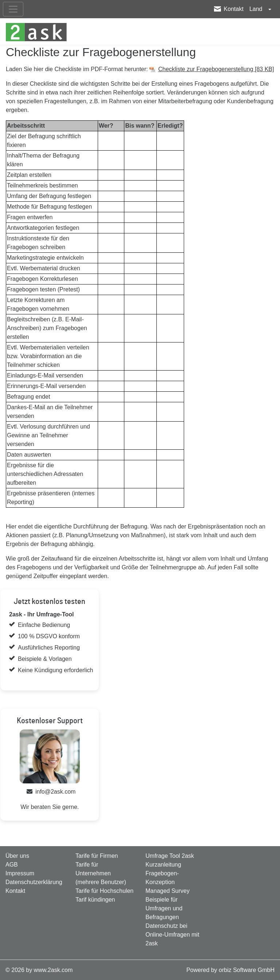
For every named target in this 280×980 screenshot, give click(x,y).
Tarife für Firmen (97, 856)
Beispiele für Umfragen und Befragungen (164, 908)
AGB (12, 865)
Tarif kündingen (95, 900)
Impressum (20, 873)
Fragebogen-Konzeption (162, 878)
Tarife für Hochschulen (104, 891)
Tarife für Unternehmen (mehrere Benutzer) (101, 873)
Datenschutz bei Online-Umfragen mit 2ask (172, 935)
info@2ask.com (56, 792)
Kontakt (234, 9)
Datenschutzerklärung (34, 882)
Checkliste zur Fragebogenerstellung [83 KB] (216, 69)
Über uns (17, 856)
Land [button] (257, 9)
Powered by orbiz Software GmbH (230, 970)
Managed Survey (168, 891)
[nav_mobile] (13, 9)
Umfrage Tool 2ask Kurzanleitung (170, 860)
